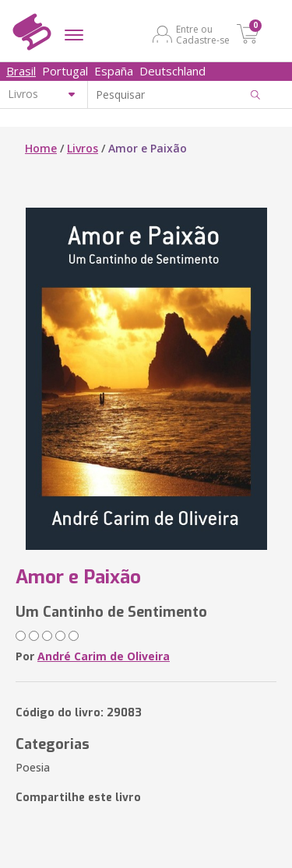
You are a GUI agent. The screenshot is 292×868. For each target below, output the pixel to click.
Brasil (21, 71)
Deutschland (172, 71)
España (114, 71)
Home (41, 148)
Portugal (65, 71)
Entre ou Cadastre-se (203, 34)
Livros (83, 148)
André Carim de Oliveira (104, 656)
